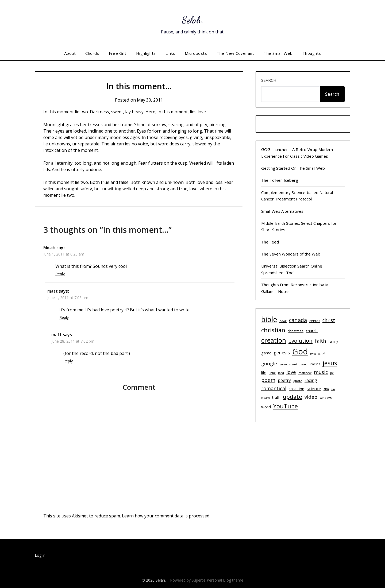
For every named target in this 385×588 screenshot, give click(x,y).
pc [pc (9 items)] (332, 373)
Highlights (146, 53)
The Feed (270, 242)
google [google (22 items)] (269, 363)
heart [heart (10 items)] (303, 364)
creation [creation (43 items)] (274, 340)
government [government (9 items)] (288, 364)
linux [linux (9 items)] (272, 373)
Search (269, 80)
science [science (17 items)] (314, 389)
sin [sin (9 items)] (333, 389)
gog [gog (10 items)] (313, 353)
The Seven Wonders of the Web (291, 254)
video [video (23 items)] (311, 397)
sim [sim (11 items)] (326, 389)
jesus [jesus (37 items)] (330, 363)
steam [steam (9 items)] (265, 398)
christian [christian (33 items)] (273, 330)
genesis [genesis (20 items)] (282, 353)
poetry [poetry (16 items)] (284, 380)
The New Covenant (235, 53)
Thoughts (312, 53)
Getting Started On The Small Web (293, 168)
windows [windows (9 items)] (326, 398)
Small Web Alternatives (282, 211)
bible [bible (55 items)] (269, 319)
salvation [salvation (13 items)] (297, 389)
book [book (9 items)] (283, 321)
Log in (40, 555)
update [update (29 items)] (292, 397)
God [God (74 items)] (300, 351)
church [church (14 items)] (312, 331)
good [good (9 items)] (322, 353)
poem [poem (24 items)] (268, 380)
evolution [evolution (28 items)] (301, 341)
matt (53, 291)
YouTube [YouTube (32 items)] (286, 406)
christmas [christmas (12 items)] (296, 331)
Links (170, 53)
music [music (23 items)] (321, 372)
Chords (92, 53)
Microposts (196, 53)
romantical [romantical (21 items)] (274, 388)
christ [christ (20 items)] (329, 320)
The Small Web (278, 53)
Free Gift (118, 53)
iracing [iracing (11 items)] (315, 364)
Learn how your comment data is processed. (166, 516)
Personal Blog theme (225, 580)
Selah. (193, 19)
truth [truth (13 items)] (276, 397)
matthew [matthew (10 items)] (305, 373)
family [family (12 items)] (333, 341)
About (70, 53)
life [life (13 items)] (264, 372)
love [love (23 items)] (291, 372)
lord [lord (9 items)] (281, 373)
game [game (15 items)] (266, 353)
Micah (49, 247)
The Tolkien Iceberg (280, 180)
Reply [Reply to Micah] (60, 274)
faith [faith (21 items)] (320, 341)
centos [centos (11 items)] (315, 321)
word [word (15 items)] (266, 407)
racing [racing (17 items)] (311, 380)
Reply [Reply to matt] (64, 317)
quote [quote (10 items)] (298, 381)
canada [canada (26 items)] (298, 320)
